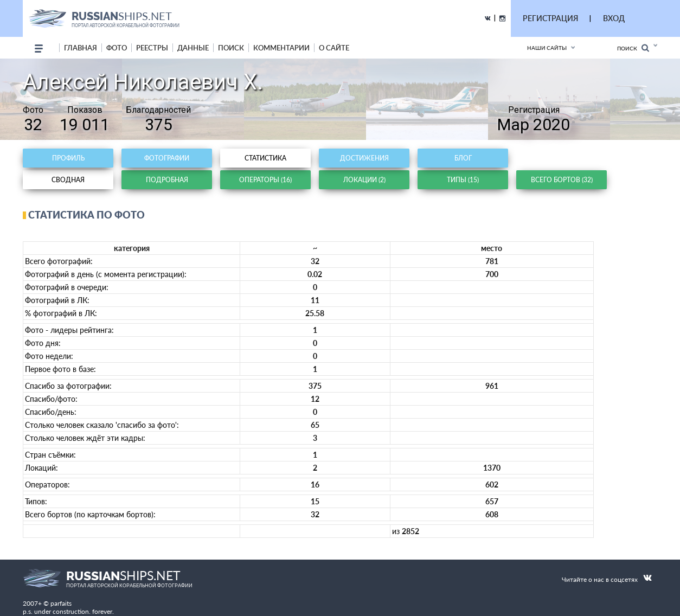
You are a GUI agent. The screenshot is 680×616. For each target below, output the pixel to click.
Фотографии (167, 158)
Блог (463, 158)
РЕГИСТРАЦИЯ (550, 18)
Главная (81, 48)
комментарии (281, 48)
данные (193, 48)
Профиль (68, 158)
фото (117, 48)
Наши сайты (547, 48)
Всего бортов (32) (562, 180)
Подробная (167, 180)
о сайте (334, 48)
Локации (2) (364, 180)
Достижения (364, 158)
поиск (231, 48)
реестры (152, 48)
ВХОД (614, 18)
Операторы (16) (265, 180)
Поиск (633, 48)
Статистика (265, 158)
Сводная (68, 180)
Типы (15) (463, 180)
